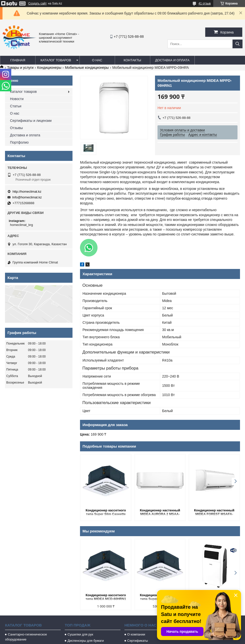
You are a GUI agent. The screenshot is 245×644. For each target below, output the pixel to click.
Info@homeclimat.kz (27, 197)
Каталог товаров (56, 60)
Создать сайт (37, 4)
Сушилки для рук (80, 634)
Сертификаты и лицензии (31, 121)
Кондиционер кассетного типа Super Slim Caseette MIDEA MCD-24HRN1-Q (106, 513)
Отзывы (16, 128)
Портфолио (19, 142)
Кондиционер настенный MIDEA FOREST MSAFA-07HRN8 (214, 513)
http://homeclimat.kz (27, 192)
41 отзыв (205, 4)
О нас (97, 60)
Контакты (132, 60)
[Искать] (237, 44)
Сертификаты (138, 641)
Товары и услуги (20, 68)
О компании (136, 634)
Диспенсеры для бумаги (86, 641)
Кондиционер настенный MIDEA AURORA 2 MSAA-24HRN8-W (160, 513)
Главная (18, 60)
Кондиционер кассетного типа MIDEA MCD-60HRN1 (106, 597)
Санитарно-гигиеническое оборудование (26, 637)
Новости (17, 99)
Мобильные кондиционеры (87, 68)
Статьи (16, 106)
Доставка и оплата (172, 60)
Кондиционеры (49, 68)
